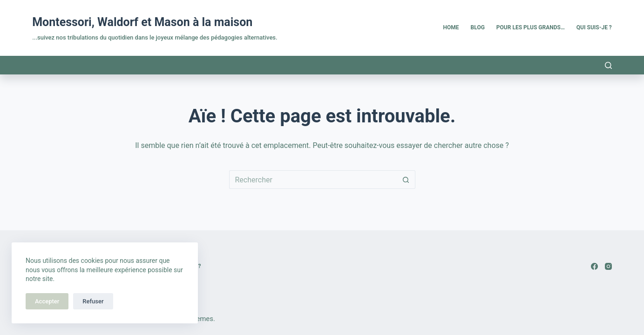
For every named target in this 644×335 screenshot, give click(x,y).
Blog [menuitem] (478, 27)
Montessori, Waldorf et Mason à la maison (142, 22)
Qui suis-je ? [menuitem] (594, 27)
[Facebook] (594, 266)
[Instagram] (608, 266)
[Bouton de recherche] (406, 180)
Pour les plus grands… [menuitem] (531, 27)
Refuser (93, 301)
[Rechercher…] (313, 180)
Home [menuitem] (451, 27)
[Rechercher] (608, 65)
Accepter (47, 301)
